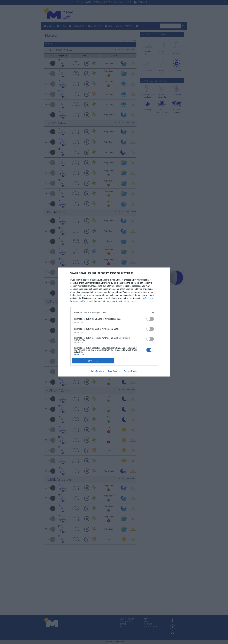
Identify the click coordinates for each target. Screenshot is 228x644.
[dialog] (114, 322)
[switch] (150, 319)
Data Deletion (98, 371)
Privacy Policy (130, 371)
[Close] (164, 273)
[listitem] (114, 312)
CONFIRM (93, 361)
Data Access (114, 371)
